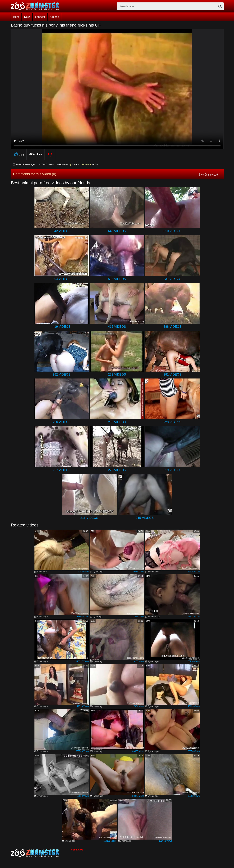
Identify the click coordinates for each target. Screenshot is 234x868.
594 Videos (62, 279)
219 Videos (172, 470)
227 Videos (62, 470)
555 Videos (117, 279)
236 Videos (62, 422)
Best (16, 17)
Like (19, 154)
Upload (55, 17)
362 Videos (62, 375)
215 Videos (145, 518)
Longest (40, 17)
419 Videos (62, 327)
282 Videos (117, 375)
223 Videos (117, 470)
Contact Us (77, 850)
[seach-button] (220, 6)
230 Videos (117, 422)
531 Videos (172, 279)
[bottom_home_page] (41, 853)
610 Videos (172, 231)
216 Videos (89, 518)
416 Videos (117, 327)
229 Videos (172, 422)
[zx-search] (170, 6)
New (27, 17)
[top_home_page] (37, 6)
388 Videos (172, 327)
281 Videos (172, 375)
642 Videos (62, 231)
